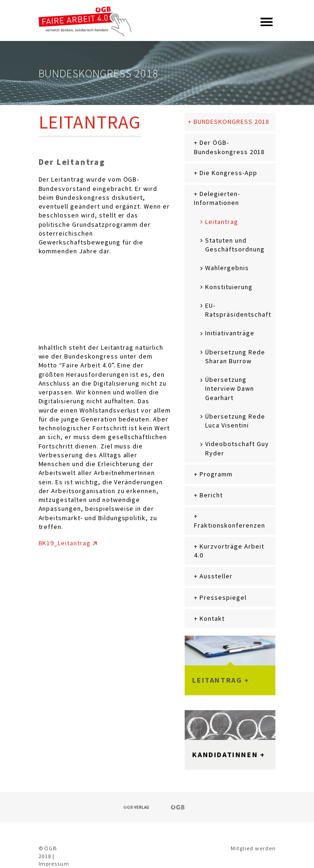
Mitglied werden (253, 848)
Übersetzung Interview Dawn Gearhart (229, 389)
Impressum (54, 864)
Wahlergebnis (227, 268)
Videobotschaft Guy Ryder (237, 448)
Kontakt (212, 618)
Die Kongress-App (228, 173)
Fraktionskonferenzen (229, 525)
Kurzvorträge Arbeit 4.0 (229, 551)
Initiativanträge (230, 333)
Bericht (211, 495)
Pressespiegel (223, 597)
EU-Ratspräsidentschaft (238, 310)
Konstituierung (229, 287)
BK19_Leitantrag (65, 543)
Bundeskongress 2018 (231, 122)
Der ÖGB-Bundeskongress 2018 (229, 147)
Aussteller (216, 576)
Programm (216, 474)
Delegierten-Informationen (217, 198)
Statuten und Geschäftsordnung (235, 245)
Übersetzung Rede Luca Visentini (235, 421)
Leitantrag (222, 222)
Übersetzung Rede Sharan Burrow (235, 356)
